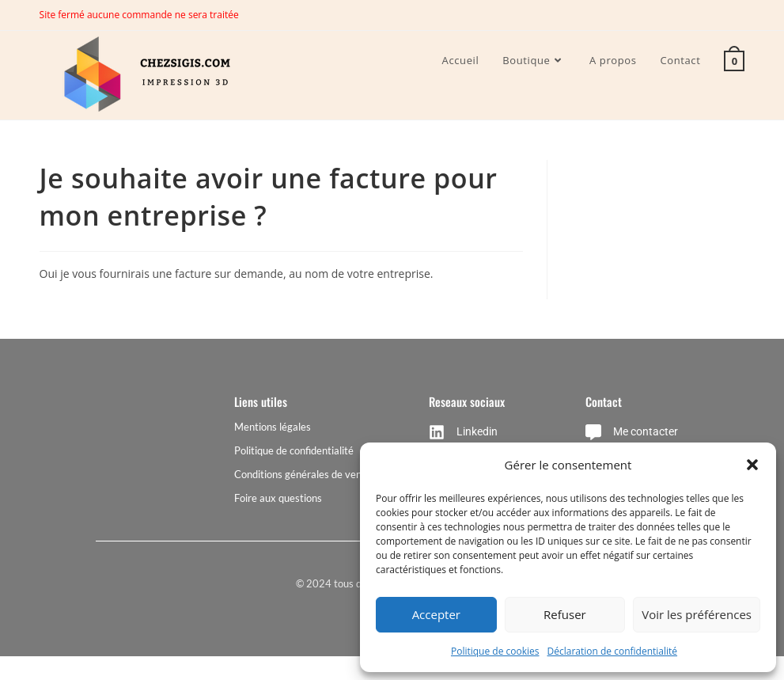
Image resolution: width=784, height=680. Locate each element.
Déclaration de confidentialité (613, 651)
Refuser (565, 614)
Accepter (436, 614)
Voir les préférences (697, 614)
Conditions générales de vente (303, 474)
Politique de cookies (495, 651)
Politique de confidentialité (294, 450)
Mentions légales (273, 427)
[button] (752, 465)
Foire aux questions (278, 498)
